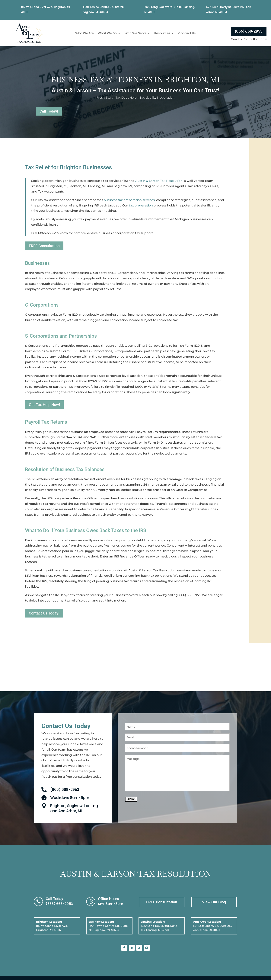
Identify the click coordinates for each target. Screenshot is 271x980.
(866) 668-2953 (249, 31)
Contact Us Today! (44, 613)
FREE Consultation (44, 246)
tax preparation (141, 205)
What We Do (107, 34)
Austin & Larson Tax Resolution (159, 181)
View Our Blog (214, 902)
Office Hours (108, 899)
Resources (162, 34)
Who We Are (84, 34)
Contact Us (187, 34)
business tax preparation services (129, 200)
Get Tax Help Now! (44, 405)
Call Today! (49, 111)
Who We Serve (135, 34)
